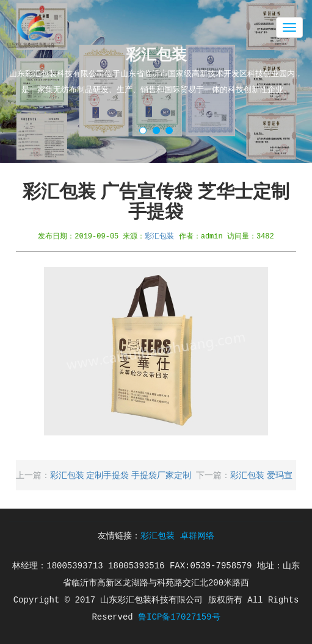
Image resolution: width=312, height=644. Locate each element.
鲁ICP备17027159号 (179, 617)
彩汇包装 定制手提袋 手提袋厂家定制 (121, 475)
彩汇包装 (159, 236)
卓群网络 (197, 536)
